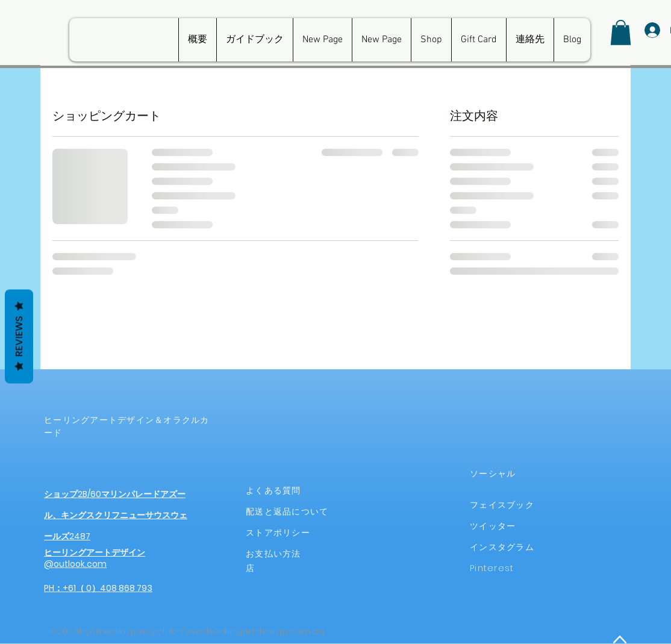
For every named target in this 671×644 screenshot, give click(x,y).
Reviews (19, 336)
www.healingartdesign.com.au (255, 631)
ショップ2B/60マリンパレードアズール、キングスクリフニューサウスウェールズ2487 (116, 515)
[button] (621, 33)
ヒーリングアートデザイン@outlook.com (95, 558)
